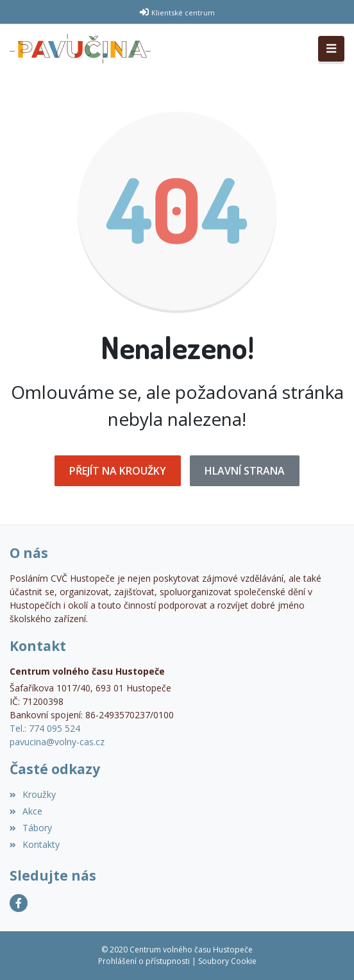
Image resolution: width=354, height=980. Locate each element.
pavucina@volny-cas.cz (57, 742)
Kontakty (35, 844)
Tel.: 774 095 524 (45, 728)
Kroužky (33, 794)
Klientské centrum (183, 13)
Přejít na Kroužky (118, 471)
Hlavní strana (245, 471)
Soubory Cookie (227, 961)
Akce (26, 811)
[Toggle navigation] (331, 49)
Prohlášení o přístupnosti (144, 961)
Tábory (31, 828)
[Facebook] (19, 903)
